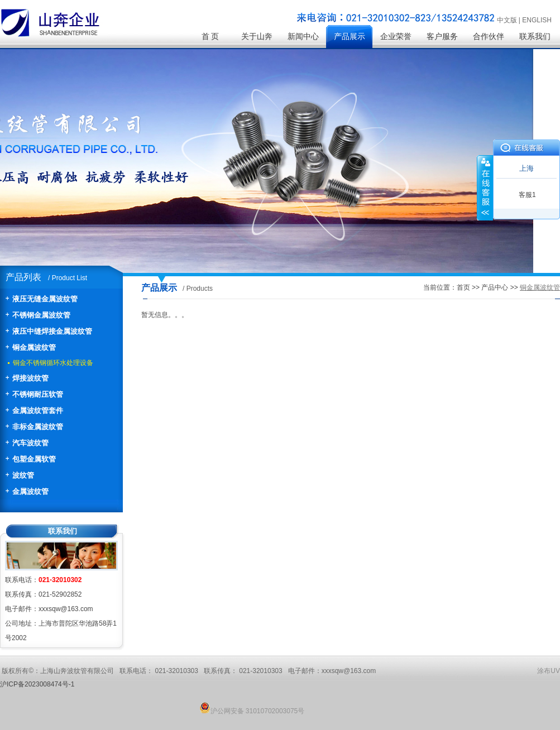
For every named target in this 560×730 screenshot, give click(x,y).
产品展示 (350, 37)
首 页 (210, 37)
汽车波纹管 (30, 443)
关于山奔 (257, 37)
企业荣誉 (396, 37)
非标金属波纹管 (38, 427)
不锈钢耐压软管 (38, 394)
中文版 (507, 20)
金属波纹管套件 (38, 410)
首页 (463, 287)
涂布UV (549, 671)
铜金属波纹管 (34, 347)
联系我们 (535, 37)
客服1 (527, 195)
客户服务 (442, 37)
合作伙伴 (489, 37)
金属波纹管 (30, 491)
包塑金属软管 (34, 459)
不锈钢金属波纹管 (41, 315)
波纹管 (23, 475)
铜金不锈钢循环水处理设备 (53, 363)
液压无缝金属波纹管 (45, 299)
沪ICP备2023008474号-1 (37, 684)
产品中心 (495, 287)
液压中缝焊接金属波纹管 (52, 331)
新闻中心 (303, 37)
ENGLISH (537, 20)
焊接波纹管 (30, 378)
